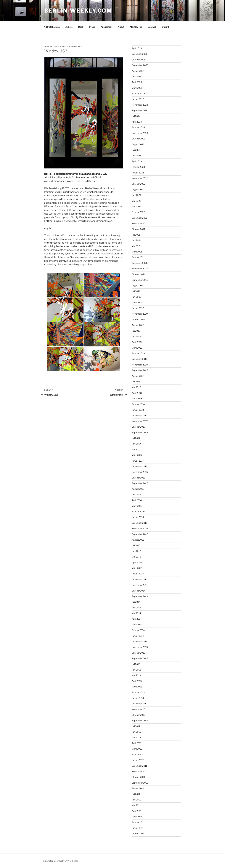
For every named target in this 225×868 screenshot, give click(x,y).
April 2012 (137, 743)
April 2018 (137, 393)
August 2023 (138, 144)
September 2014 (140, 596)
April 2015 (137, 562)
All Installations (52, 27)
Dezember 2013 (140, 641)
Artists (69, 27)
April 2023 (137, 161)
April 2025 (137, 82)
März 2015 (137, 568)
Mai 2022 (136, 201)
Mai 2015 (136, 557)
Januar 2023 (138, 173)
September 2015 (140, 534)
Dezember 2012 (139, 704)
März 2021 (137, 252)
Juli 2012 (136, 726)
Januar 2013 (138, 698)
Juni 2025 (136, 77)
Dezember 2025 (140, 54)
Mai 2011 (136, 805)
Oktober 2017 (138, 427)
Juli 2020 (136, 291)
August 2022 (138, 190)
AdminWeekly (74, 47)
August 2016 (138, 489)
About (121, 27)
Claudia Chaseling (89, 174)
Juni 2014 (136, 608)
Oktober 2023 (139, 139)
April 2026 (137, 48)
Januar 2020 (138, 308)
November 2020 (140, 269)
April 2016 (137, 500)
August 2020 (138, 285)
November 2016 (140, 472)
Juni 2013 (136, 670)
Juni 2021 (136, 240)
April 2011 (137, 811)
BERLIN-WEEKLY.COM (78, 11)
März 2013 (137, 687)
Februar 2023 (138, 167)
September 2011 (140, 783)
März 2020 (137, 303)
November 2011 (140, 771)
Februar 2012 (138, 754)
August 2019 (138, 325)
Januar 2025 (138, 99)
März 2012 (137, 749)
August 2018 (138, 376)
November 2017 (140, 421)
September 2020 (140, 280)
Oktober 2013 (138, 653)
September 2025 (140, 65)
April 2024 (137, 122)
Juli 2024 (136, 116)
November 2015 (140, 528)
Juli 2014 (136, 602)
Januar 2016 (138, 517)
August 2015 (138, 540)
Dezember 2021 (139, 218)
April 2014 (137, 619)
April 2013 (137, 681)
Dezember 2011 (139, 766)
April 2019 (137, 342)
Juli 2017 (136, 438)
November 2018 (140, 365)
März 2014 (137, 625)
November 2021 (140, 223)
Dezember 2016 (140, 466)
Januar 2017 (138, 461)
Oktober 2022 (138, 184)
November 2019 (140, 314)
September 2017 (140, 432)
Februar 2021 (138, 257)
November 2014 (140, 585)
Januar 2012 (138, 760)
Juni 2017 (136, 444)
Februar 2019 (138, 353)
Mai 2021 (136, 246)
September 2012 (140, 720)
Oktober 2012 (138, 715)
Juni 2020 (137, 297)
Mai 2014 (136, 613)
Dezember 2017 (139, 415)
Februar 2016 (138, 512)
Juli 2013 (136, 664)
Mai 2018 (136, 387)
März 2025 (137, 88)
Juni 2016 (136, 495)
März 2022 (137, 206)
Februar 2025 (138, 93)
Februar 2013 (138, 692)
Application (106, 27)
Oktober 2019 (138, 319)
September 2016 (140, 483)
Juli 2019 (136, 331)
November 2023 (140, 133)
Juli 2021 (136, 235)
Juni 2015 (136, 551)
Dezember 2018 (140, 359)
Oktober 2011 (138, 777)
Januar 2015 (138, 574)
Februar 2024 (138, 127)
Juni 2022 (136, 195)
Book (81, 27)
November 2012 (140, 709)
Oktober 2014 (138, 591)
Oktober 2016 (138, 478)
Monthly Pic (136, 27)
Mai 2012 (136, 738)
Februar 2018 (138, 404)
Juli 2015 (136, 545)
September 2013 (140, 658)
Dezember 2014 (140, 579)
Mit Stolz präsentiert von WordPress (61, 861)
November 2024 (140, 105)
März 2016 (137, 506)
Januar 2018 (138, 410)
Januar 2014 (138, 636)
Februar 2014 (138, 630)
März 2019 (137, 348)
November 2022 (140, 178)
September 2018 (140, 370)
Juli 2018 (136, 382)
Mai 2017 (136, 449)
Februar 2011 (138, 822)
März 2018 (137, 398)
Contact (152, 27)
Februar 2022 (138, 212)
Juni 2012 (136, 732)
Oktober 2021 (138, 229)
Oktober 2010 (139, 833)
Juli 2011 (136, 794)
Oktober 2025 (139, 60)
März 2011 (137, 817)
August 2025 (138, 71)
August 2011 (138, 788)
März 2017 (137, 455)
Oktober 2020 (139, 274)
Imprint (165, 27)
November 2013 (140, 647)
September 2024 (140, 110)
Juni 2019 (136, 336)
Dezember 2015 (140, 523)
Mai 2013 (136, 675)
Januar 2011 (138, 828)
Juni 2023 (136, 156)
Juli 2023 (136, 150)
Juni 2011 (136, 800)
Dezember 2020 (140, 263)
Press (92, 27)
